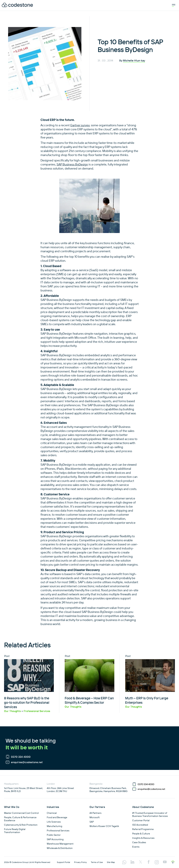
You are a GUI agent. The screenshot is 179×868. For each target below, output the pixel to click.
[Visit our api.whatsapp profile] (124, 863)
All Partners (95, 813)
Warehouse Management (60, 844)
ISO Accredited (140, 825)
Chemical (52, 813)
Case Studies (139, 842)
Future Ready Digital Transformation (15, 831)
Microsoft (95, 817)
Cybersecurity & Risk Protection (21, 825)
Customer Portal (141, 820)
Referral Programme (143, 829)
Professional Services (58, 831)
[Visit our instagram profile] (157, 863)
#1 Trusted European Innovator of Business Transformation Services (150, 814)
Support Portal (63, 862)
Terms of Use (97, 862)
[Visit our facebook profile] (149, 862)
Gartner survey (80, 125)
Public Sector (54, 835)
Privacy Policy (80, 862)
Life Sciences (54, 822)
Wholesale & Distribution (60, 848)
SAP (92, 822)
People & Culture (141, 834)
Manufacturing (54, 826)
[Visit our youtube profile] (165, 862)
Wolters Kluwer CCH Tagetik (104, 826)
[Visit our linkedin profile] (132, 862)
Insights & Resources (143, 838)
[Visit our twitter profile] (140, 862)
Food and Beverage (57, 817)
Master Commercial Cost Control (21, 813)
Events (136, 847)
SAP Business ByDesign (72, 164)
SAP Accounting (55, 839)
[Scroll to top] (173, 862)
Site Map (111, 862)
